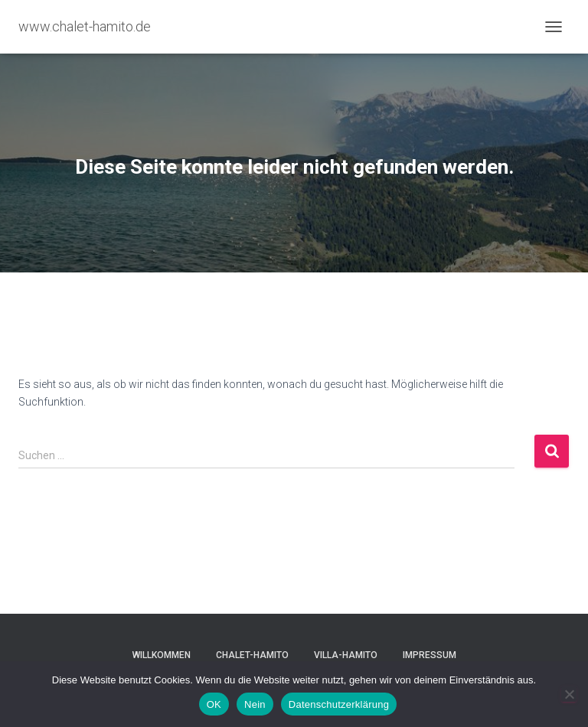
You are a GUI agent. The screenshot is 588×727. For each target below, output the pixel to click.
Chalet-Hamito (252, 655)
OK (214, 704)
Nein (255, 704)
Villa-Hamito (346, 655)
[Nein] (569, 694)
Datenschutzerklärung (339, 704)
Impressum (430, 655)
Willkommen (162, 655)
